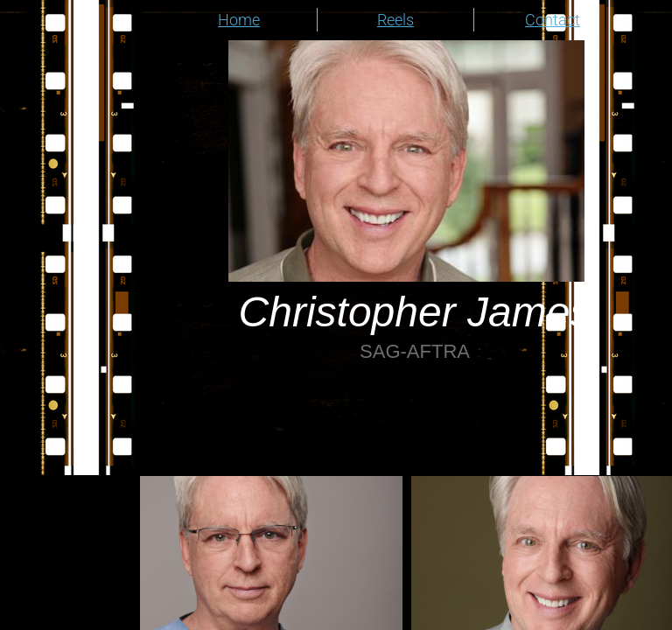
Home (239, 20)
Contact (553, 20)
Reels (395, 20)
